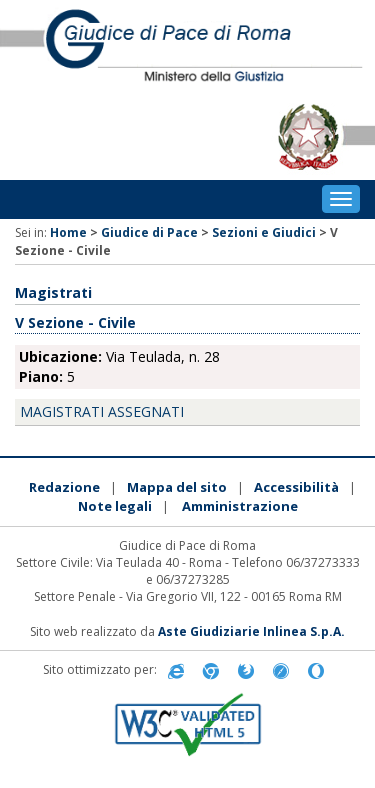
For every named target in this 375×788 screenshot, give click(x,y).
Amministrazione (240, 506)
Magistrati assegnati (102, 411)
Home (68, 232)
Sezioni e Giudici (264, 232)
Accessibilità (296, 487)
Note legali (115, 506)
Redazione (64, 487)
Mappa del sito (177, 487)
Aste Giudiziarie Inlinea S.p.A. (251, 631)
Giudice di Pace (149, 232)
